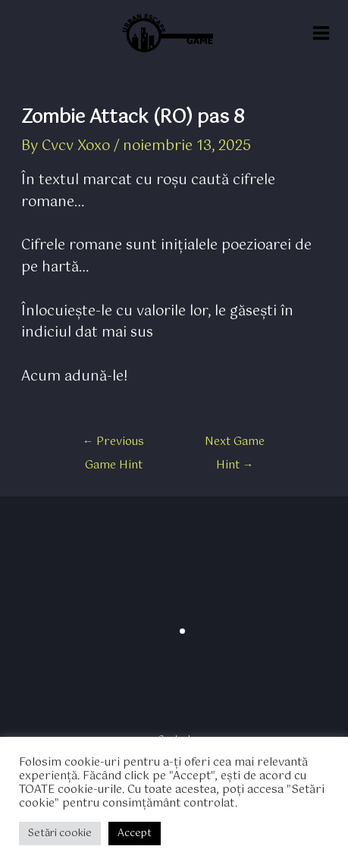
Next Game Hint (235, 445)
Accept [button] (135, 834)
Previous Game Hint (114, 445)
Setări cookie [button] (60, 834)
